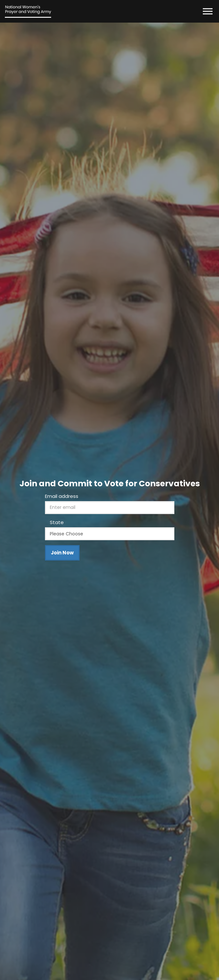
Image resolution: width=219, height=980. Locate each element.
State (57, 522)
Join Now (62, 553)
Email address (62, 496)
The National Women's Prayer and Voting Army (28, 11)
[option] (109, 501)
